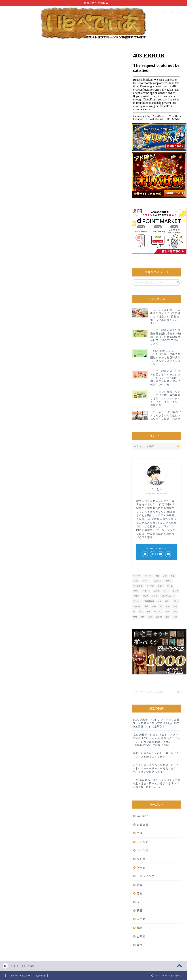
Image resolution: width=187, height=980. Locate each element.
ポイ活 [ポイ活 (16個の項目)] (145, 596)
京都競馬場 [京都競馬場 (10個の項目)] (149, 601)
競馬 (140, 928)
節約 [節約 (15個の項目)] (150, 617)
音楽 (140, 945)
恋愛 (140, 893)
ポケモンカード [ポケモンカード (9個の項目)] (168, 596)
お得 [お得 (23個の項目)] (157, 576)
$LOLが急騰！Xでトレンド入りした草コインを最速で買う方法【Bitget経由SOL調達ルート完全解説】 (156, 723)
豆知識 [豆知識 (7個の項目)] (159, 617)
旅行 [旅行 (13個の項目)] (141, 611)
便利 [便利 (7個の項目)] (167, 601)
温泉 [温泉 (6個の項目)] (175, 611)
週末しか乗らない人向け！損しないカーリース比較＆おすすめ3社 (156, 755)
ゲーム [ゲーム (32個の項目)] (170, 586)
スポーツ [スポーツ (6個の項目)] (146, 591)
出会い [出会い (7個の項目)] (176, 601)
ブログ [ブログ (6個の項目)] (136, 596)
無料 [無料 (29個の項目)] (135, 617)
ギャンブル (144, 850)
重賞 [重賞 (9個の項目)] (175, 617)
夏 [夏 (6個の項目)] (161, 606)
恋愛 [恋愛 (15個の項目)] (175, 606)
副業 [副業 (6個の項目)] (154, 606)
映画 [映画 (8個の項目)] (148, 611)
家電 (140, 885)
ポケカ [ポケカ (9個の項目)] (155, 596)
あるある (143, 825)
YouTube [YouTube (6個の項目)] (148, 576)
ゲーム (141, 868)
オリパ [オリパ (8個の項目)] (168, 581)
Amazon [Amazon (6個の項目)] (137, 576)
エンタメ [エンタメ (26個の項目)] (158, 581)
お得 (140, 833)
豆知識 (141, 936)
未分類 (141, 919)
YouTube (143, 816)
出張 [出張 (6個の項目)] (146, 606)
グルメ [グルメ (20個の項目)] (160, 586)
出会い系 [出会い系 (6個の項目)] (137, 606)
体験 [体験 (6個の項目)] (159, 601)
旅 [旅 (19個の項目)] (134, 611)
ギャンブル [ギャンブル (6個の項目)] (138, 586)
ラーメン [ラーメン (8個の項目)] (137, 601)
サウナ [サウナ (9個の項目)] (136, 591)
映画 (140, 911)
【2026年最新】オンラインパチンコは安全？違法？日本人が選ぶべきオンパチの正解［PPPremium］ (156, 783)
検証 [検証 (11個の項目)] (167, 611)
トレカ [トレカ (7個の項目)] (176, 591)
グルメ (141, 859)
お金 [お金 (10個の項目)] (173, 576)
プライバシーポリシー (19, 976)
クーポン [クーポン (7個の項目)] (150, 586)
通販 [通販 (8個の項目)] (167, 617)
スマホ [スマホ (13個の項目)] (157, 591)
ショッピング (146, 876)
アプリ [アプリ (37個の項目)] (136, 581)
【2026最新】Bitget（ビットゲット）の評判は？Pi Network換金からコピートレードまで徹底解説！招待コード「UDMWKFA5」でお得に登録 (157, 740)
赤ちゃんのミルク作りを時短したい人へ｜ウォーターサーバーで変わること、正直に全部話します (156, 768)
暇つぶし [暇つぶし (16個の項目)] (158, 611)
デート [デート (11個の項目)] (166, 591)
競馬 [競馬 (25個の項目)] (143, 617)
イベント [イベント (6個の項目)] (146, 581)
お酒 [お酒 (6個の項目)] (165, 576)
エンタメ (143, 842)
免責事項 (40, 976)
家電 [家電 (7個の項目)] (167, 606)
